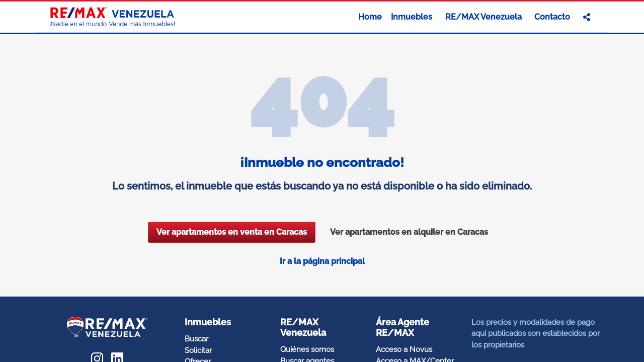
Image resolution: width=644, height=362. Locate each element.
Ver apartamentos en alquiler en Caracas (409, 232)
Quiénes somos (307, 349)
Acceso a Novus (404, 349)
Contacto (552, 17)
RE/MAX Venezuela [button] (485, 17)
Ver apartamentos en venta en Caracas (232, 232)
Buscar (196, 339)
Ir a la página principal (322, 261)
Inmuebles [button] (413, 17)
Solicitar (198, 350)
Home (370, 17)
